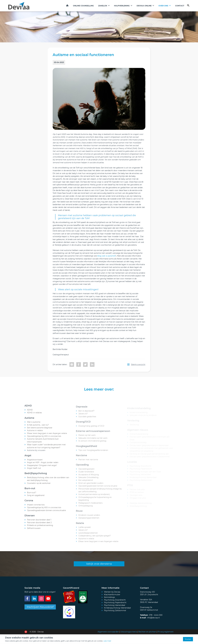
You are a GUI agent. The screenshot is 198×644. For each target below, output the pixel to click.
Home (67, 6)
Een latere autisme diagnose (40, 430)
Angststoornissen (35, 462)
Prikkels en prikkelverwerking (40, 528)
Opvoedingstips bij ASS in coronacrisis (44, 438)
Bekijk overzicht (138, 364)
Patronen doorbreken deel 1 (39, 522)
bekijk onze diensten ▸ (99, 564)
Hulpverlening (122, 6)
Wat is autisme (34, 424)
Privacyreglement (166, 632)
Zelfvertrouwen (34, 530)
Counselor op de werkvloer (39, 485)
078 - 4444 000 (156, 615)
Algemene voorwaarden (108, 632)
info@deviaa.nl (153, 618)
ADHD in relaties (34, 415)
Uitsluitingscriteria (129, 632)
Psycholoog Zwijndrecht (115, 600)
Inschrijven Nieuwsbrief (40, 607)
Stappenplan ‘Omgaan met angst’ (42, 468)
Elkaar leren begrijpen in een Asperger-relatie (47, 436)
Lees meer (107, 641)
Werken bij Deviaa (112, 592)
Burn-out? (32, 495)
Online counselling (83, 6)
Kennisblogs (109, 597)
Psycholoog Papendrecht (115, 603)
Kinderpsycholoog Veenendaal (117, 608)
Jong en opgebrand (36, 498)
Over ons (163, 6)
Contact (180, 6)
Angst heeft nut (34, 470)
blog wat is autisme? (107, 256)
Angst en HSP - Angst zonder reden (43, 465)
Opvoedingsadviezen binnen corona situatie (46, 513)
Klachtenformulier (112, 595)
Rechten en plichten (147, 632)
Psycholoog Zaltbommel (115, 610)
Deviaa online (144, 6)
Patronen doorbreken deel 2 (39, 525)
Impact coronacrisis (36, 507)
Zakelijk (103, 6)
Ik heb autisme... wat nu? (38, 427)
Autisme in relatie (35, 433)
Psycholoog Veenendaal (115, 605)
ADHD (30, 412)
